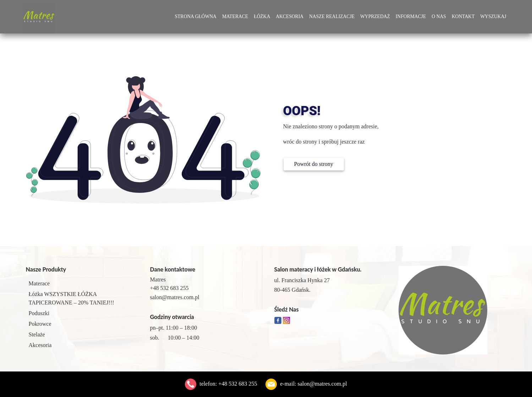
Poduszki (39, 313)
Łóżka (262, 16)
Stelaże (37, 334)
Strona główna (195, 16)
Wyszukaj (493, 16)
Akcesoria (290, 16)
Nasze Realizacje (332, 16)
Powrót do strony (314, 164)
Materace (235, 16)
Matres (158, 279)
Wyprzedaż (375, 16)
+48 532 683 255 (238, 384)
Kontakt (463, 16)
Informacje (411, 16)
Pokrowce (40, 324)
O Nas (439, 16)
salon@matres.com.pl (322, 384)
